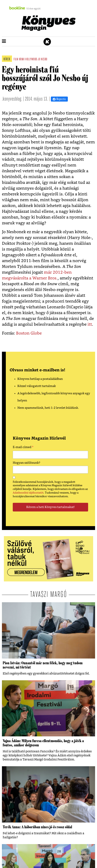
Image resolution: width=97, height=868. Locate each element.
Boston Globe (29, 333)
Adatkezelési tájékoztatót (28, 493)
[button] (4, 41)
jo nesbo (42, 59)
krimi (22, 59)
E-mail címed (23, 448)
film (16, 59)
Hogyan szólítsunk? (26, 463)
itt (90, 324)
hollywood (31, 59)
